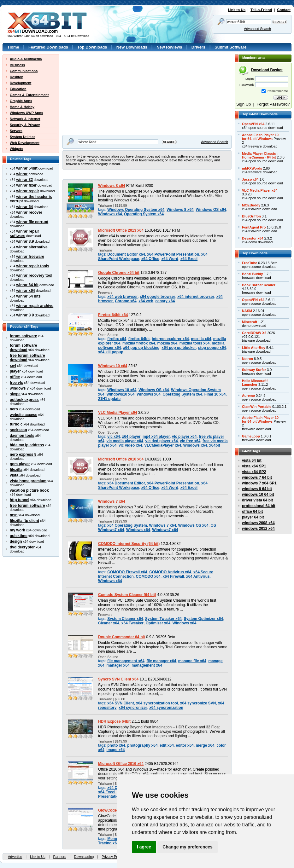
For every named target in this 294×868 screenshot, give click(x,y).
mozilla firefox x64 (139, 343)
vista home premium (28, 481)
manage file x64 (192, 661)
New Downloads (132, 47)
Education (18, 89)
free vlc (16, 383)
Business (17, 65)
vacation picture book (29, 490)
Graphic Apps (21, 101)
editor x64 (185, 745)
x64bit (215, 445)
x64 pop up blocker (179, 348)
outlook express (24, 400)
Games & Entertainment (29, 95)
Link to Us (237, 10)
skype (15, 394)
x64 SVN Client (121, 703)
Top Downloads (92, 47)
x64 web (146, 301)
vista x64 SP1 (254, 466)
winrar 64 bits (29, 296)
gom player (20, 464)
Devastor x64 (253, 238)
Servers (16, 131)
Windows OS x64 (211, 210)
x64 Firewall (173, 576)
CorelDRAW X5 (254, 333)
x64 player (131, 437)
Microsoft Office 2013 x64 (121, 230)
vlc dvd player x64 (162, 441)
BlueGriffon (251, 216)
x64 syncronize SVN (198, 703)
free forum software (27, 506)
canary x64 (165, 301)
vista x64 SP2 (254, 472)
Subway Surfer (254, 370)
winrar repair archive (35, 306)
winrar (22, 174)
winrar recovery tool (34, 275)
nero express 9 (23, 454)
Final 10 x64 (215, 394)
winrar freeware (30, 257)
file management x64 (126, 661)
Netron (247, 359)
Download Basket (267, 70)
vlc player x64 (184, 437)
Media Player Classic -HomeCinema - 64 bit (260, 155)
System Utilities (23, 137)
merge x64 (205, 745)
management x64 (147, 665)
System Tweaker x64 (163, 619)
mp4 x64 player (156, 437)
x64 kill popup (111, 352)
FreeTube (250, 263)
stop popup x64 (212, 348)
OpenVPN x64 (253, 124)
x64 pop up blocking (141, 348)
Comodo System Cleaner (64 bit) (127, 595)
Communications (24, 71)
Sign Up (244, 104)
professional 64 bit (259, 506)
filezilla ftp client (24, 521)
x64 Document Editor (126, 483)
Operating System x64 (144, 214)
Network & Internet (25, 119)
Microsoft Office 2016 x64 (121, 764)
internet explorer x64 (170, 339)
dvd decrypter (22, 547)
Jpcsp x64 (250, 179)
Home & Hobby (22, 107)
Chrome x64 (126, 301)
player (15, 371)
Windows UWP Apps (26, 113)
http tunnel (20, 500)
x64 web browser (122, 297)
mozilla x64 (201, 339)
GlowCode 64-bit (113, 810)
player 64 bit (253, 517)
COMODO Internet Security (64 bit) (129, 544)
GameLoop (251, 436)
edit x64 (167, 745)
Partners (59, 857)
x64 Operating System (127, 525)
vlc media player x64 (125, 441)
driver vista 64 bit (257, 500)
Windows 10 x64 (113, 366)
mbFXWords (252, 168)
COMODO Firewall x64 (127, 572)
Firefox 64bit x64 (113, 315)
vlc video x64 (130, 445)
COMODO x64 (148, 576)
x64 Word (170, 259)
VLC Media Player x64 (118, 413)
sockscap (18, 430)
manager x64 (118, 665)
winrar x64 (26, 291)
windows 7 (19, 388)
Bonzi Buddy (252, 274)
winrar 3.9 (25, 241)
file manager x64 (162, 661)
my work (18, 530)
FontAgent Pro (254, 227)
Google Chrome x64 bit (119, 273)
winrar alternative (32, 247)
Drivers (198, 47)
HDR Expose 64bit (114, 721)
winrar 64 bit (27, 285)
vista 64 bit (252, 460)
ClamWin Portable (257, 407)
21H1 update (109, 399)
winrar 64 (25, 207)
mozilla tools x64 (195, 343)
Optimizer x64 (158, 623)
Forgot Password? (273, 104)
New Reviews (169, 47)
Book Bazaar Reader (259, 285)
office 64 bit (252, 512)
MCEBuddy (251, 205)
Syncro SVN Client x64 (118, 679)
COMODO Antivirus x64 (170, 572)
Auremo (248, 396)
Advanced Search (257, 29)
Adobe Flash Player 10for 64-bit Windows (260, 137)
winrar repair (28, 191)
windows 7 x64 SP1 (259, 483)
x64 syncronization (166, 708)
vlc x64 (114, 437)
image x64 (116, 750)
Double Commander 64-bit (122, 637)
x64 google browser (157, 297)
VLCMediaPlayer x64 (163, 445)
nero (14, 409)
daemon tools (22, 436)
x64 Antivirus (198, 576)
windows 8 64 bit (257, 489)
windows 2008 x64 (258, 523)
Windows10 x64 (121, 394)
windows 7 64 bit (257, 477)
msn (14, 515)
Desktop (17, 77)
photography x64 (142, 745)
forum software (23, 336)
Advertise (15, 857)
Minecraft (250, 322)
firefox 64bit (139, 339)
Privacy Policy (112, 857)
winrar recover (29, 212)
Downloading (84, 857)
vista (14, 475)
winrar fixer (26, 185)
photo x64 (116, 745)
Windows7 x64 (165, 530)
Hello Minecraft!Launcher (255, 383)
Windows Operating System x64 (136, 210)
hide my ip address (27, 445)
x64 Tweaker (132, 623)
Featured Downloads (48, 47)
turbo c (16, 424)
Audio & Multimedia (26, 59)
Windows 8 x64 (112, 186)
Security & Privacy (25, 125)
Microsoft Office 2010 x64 (121, 459)
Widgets (16, 149)
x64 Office (150, 259)
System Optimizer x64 (203, 619)
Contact (284, 10)
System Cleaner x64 (125, 619)
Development (21, 83)
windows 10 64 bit (258, 495)
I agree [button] (144, 847)
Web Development (25, 143)
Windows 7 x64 (112, 501)
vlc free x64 (190, 441)
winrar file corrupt (32, 222)
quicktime (19, 536)
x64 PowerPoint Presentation (173, 254)
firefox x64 (117, 339)
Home (14, 47)
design (16, 541)
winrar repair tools (33, 266)
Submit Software (230, 47)
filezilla (16, 470)
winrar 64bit (27, 168)
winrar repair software (24, 234)
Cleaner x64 (109, 623)
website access (24, 415)
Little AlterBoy (254, 348)
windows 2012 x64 (258, 529)
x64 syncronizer (133, 708)
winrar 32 (25, 180)
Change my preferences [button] (188, 847)
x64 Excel (189, 259)
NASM (247, 311)
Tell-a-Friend (261, 10)
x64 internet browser (196, 297)
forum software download (23, 348)
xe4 (13, 366)
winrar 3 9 (25, 315)
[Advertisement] (102, 94)
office (15, 377)
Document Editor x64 (126, 254)
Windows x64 (110, 214)
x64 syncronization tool (157, 703)
